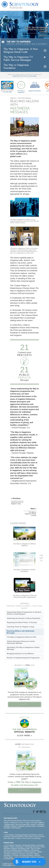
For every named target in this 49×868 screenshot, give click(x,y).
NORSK (33, 825)
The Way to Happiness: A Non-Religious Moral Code (21, 50)
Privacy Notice (7, 865)
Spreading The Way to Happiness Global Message (23, 648)
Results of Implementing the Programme (23, 658)
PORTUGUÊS (16, 828)
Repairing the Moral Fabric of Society (22, 622)
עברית (21, 823)
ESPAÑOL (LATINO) (10, 826)
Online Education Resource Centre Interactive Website (21, 642)
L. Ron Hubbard (9, 835)
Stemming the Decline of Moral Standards (24, 618)
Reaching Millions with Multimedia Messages (20, 632)
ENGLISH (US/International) (13, 821)
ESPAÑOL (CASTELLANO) (27, 826)
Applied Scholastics (35, 86)
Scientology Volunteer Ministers (20, 850)
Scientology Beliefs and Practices (26, 835)
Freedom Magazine (29, 852)
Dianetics (18, 845)
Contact (18, 838)
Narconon (30, 854)
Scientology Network (29, 845)
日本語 (27, 823)
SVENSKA (40, 825)
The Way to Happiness (21, 87)
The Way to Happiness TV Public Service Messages (18, 59)
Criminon (22, 854)
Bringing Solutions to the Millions (20, 654)
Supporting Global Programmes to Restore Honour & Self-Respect (24, 613)
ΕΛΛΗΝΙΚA (41, 826)
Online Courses (39, 836)
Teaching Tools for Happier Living (21, 627)
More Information (9, 838)
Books (31, 836)
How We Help (7, 92)
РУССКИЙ (34, 823)
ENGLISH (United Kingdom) (32, 821)
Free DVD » (25, 704)
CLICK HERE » (24, 735)
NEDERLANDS (10, 825)
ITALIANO (7, 828)
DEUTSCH (19, 825)
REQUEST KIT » (24, 790)
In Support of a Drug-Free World (23, 855)
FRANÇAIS (14, 823)
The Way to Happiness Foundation (16, 67)
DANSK (6, 823)
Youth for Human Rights (22, 857)
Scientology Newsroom (32, 847)
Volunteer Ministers (17, 836)
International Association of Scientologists (21, 851)
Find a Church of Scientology (31, 838)
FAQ (26, 836)
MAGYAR (26, 825)
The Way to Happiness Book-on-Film (22, 637)
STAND (39, 852)
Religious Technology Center (21, 848)
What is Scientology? (17, 847)
